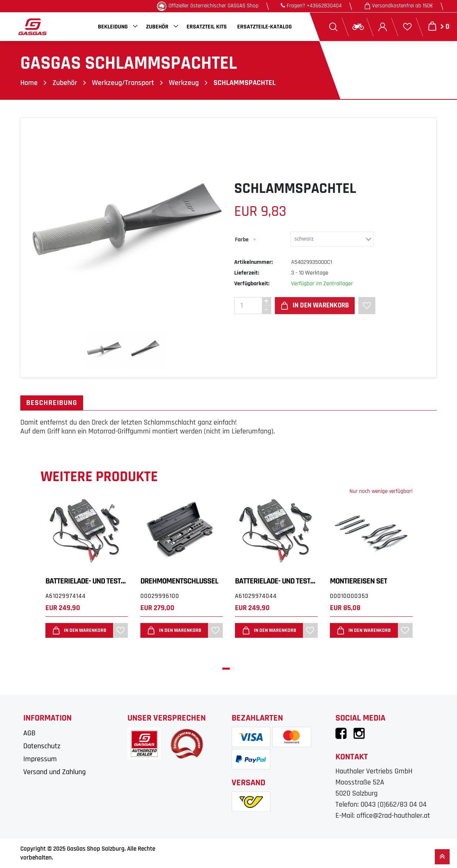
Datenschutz (42, 746)
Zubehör (157, 27)
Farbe (242, 239)
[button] (226, 668)
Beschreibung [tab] (52, 403)
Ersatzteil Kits (207, 27)
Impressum (40, 759)
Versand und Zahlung (54, 772)
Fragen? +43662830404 (311, 6)
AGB (29, 733)
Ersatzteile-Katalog (265, 27)
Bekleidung (113, 27)
